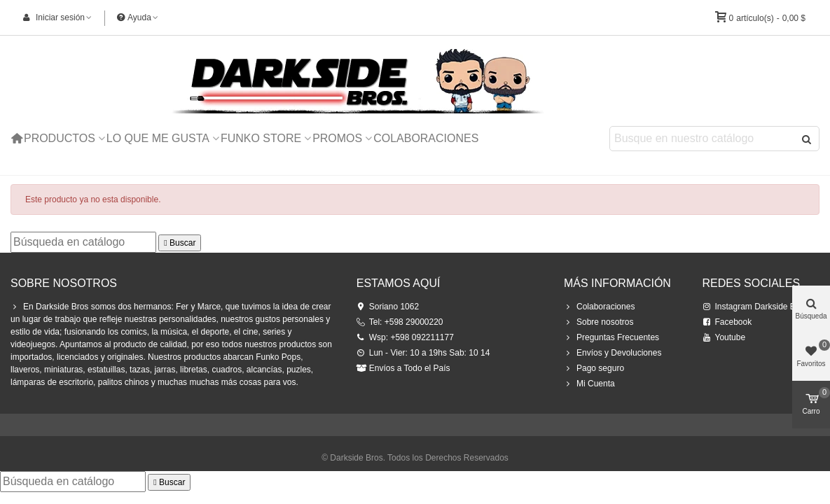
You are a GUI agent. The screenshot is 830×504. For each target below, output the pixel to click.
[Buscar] (83, 242)
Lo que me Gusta (158, 138)
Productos (60, 138)
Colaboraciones (426, 138)
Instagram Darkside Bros (755, 307)
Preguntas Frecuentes (611, 337)
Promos (337, 138)
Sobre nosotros (599, 322)
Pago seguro (594, 368)
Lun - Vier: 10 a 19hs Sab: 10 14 (423, 353)
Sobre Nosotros (64, 283)
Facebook (727, 322)
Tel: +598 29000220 (400, 322)
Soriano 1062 (388, 307)
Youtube (724, 337)
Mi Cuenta (589, 384)
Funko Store (261, 138)
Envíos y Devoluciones (613, 353)
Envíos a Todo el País (403, 368)
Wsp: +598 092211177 (405, 337)
